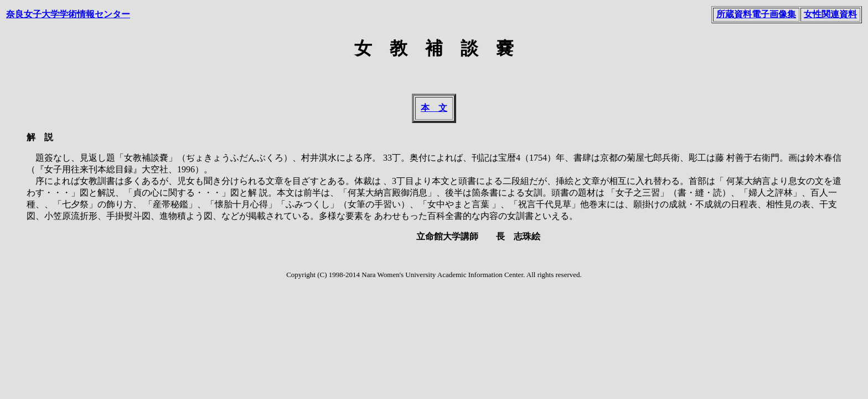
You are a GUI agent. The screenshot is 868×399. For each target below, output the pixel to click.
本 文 (434, 108)
